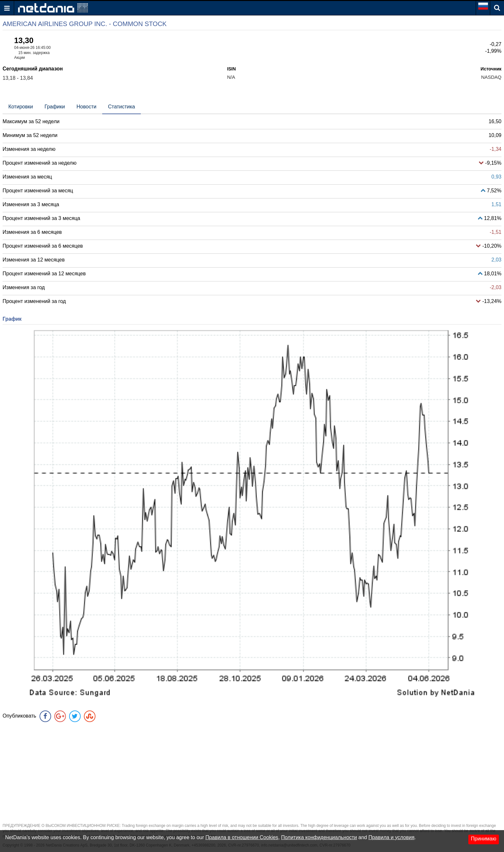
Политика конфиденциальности (319, 837)
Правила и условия (391, 837)
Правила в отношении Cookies (242, 837)
